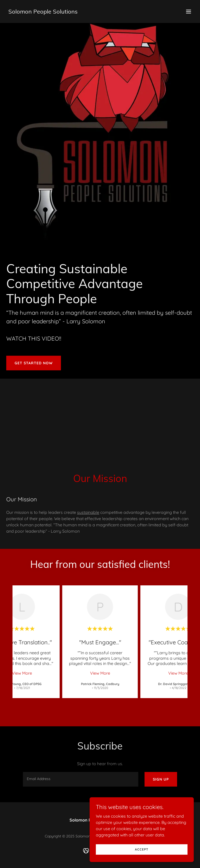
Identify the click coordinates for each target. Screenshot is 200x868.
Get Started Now (34, 363)
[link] (43, 12)
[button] (189, 11)
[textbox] (81, 779)
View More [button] (22, 673)
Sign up (161, 779)
